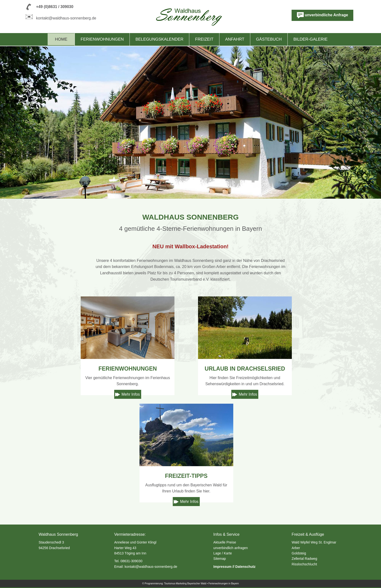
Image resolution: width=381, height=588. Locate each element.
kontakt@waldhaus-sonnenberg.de (66, 18)
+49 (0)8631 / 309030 (55, 7)
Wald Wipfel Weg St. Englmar (314, 542)
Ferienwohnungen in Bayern (224, 584)
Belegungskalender (159, 39)
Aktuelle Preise (225, 542)
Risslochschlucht (304, 564)
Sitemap (220, 559)
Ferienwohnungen (102, 39)
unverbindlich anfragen (231, 548)
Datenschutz (245, 567)
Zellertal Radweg (304, 559)
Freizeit (204, 39)
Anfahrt (235, 39)
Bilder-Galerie (310, 39)
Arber (296, 548)
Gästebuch (269, 39)
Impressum (222, 567)
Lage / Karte (223, 553)
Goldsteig (299, 553)
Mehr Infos (131, 394)
